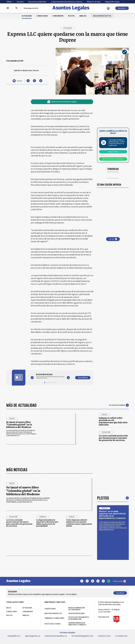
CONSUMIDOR (58, 16)
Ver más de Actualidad (119, 405)
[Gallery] (50, 376)
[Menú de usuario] (108, 8)
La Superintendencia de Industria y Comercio (67, 2)
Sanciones (20, 2)
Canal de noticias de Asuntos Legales (62, 102)
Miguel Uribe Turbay (112, 2)
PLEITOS (71, 16)
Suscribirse (122, 8)
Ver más (113, 239)
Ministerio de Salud (94, 2)
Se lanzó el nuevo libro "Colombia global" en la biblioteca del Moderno (19, 425)
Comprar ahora (113, 152)
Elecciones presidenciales (37, 2)
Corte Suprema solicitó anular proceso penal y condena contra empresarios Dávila (79, 582)
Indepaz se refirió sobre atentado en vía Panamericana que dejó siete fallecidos (113, 421)
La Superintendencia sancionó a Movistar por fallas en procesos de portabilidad (47, 582)
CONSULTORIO (42, 16)
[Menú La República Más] (8, 8)
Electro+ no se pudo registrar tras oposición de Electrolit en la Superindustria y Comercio (112, 574)
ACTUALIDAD (27, 16)
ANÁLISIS (83, 16)
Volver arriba (119, 641)
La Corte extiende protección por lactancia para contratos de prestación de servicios (113, 438)
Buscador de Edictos (102, 16)
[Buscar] (17, 8)
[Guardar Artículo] (17, 81)
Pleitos (103, 557)
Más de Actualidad (21, 405)
